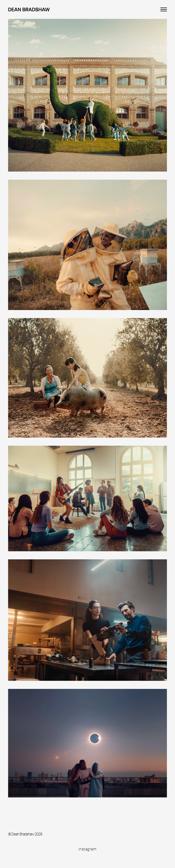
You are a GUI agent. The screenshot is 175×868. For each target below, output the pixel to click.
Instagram (88, 849)
